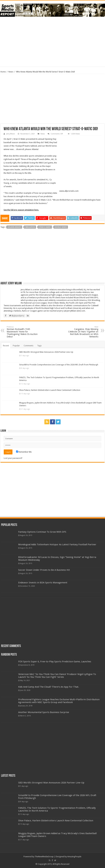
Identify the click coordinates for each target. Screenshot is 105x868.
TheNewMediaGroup (44, 857)
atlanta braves (14, 227)
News (11, 72)
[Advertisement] (52, 42)
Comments (29, 346)
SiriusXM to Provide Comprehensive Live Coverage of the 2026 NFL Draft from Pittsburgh (59, 365)
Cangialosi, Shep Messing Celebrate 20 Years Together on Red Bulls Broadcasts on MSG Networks (82, 332)
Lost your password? (13, 458)
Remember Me (24, 452)
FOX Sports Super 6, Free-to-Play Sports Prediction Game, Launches (55, 662)
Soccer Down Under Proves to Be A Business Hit (44, 570)
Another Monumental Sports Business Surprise (44, 712)
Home (3, 72)
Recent (6, 346)
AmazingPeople (74, 857)
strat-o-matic (45, 227)
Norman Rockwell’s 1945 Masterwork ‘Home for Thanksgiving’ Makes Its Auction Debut (23, 332)
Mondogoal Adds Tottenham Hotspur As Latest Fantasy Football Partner (57, 544)
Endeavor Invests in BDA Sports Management (43, 583)
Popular (16, 346)
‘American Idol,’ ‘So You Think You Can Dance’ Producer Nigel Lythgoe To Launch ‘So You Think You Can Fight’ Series (57, 676)
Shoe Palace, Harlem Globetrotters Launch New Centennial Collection (50, 390)
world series (61, 227)
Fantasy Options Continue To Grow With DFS (42, 532)
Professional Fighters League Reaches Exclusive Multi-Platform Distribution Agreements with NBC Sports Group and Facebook (59, 701)
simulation (30, 227)
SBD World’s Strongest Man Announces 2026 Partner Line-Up (46, 352)
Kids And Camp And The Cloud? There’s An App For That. (49, 687)
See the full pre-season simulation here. (21, 210)
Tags (39, 346)
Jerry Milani (11, 134)
